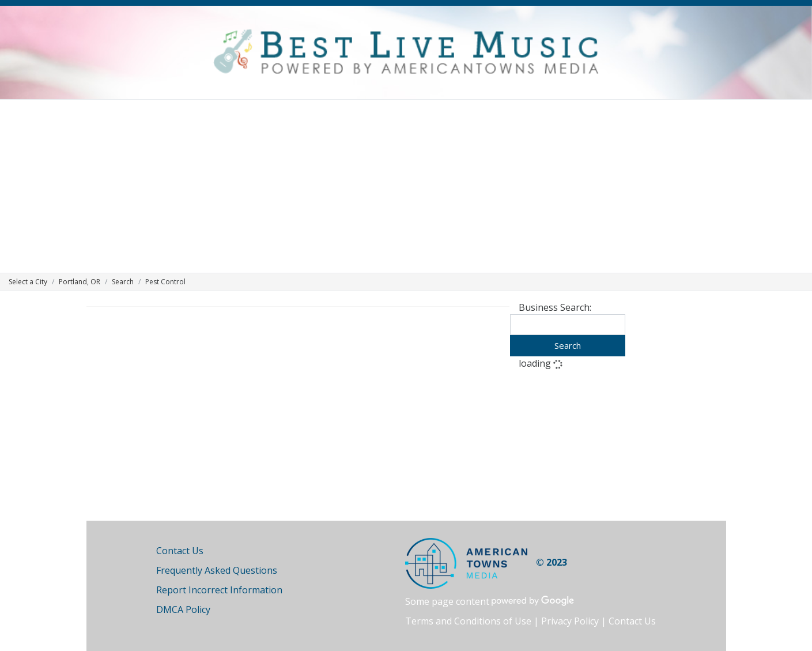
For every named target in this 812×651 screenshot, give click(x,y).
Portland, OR (80, 282)
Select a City (28, 282)
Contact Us (180, 551)
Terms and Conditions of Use (468, 621)
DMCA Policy (183, 609)
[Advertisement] (406, 186)
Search (123, 282)
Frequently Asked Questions (217, 570)
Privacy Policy (570, 621)
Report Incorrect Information (219, 590)
